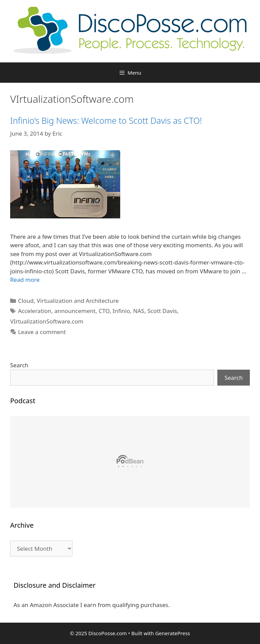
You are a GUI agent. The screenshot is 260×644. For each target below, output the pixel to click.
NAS (139, 311)
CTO (104, 311)
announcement (75, 311)
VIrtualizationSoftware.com (47, 321)
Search (19, 365)
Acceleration (35, 311)
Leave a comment (42, 332)
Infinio (122, 311)
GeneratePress (172, 633)
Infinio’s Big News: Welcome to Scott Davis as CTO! (106, 120)
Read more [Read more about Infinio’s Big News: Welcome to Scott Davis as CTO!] (25, 280)
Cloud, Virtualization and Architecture (68, 301)
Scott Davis (162, 311)
